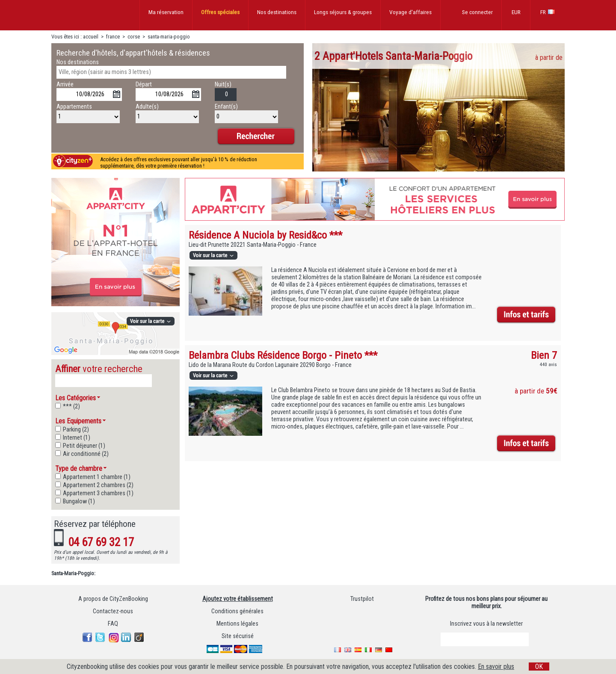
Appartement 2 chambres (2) (98, 486)
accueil (91, 37)
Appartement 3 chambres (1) (98, 495)
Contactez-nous (113, 613)
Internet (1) (77, 439)
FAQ (113, 625)
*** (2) (71, 408)
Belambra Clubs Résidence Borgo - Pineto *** (283, 355)
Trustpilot (362, 600)
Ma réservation (166, 12)
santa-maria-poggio (169, 37)
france (113, 37)
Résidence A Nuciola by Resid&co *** (265, 235)
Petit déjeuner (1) (84, 447)
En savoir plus (496, 667)
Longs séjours (343, 12)
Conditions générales (237, 613)
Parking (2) (76, 431)
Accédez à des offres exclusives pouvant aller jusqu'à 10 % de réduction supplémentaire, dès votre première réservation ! (179, 163)
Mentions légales (237, 625)
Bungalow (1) (79, 503)
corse (134, 37)
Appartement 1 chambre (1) (97, 478)
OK (539, 667)
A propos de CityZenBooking (113, 600)
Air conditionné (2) (86, 455)
